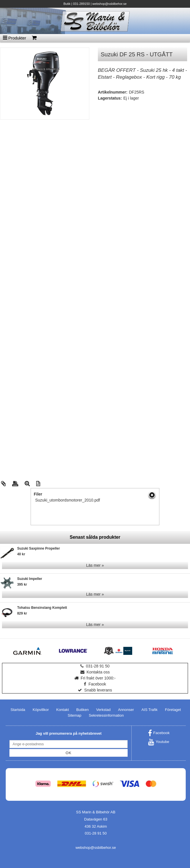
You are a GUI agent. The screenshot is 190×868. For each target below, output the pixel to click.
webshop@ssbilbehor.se (109, 4)
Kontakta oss (95, 672)
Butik (67, 4)
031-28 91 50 (95, 666)
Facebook (95, 684)
